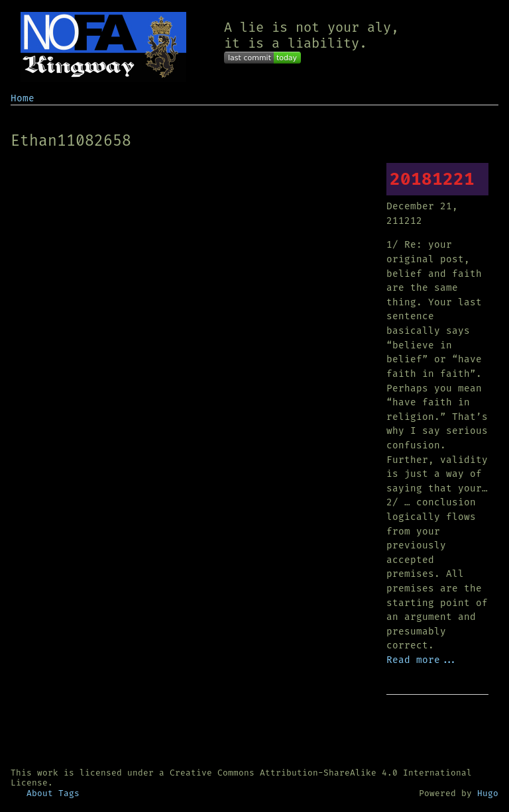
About (40, 793)
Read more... (422, 660)
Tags (69, 793)
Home (23, 98)
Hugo (488, 793)
